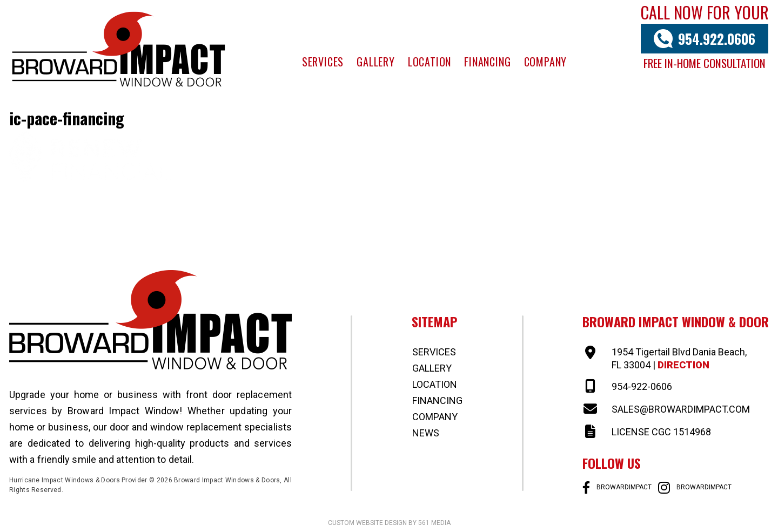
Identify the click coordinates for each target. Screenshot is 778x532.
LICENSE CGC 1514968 (661, 432)
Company (546, 62)
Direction (683, 365)
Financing (487, 62)
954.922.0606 (717, 39)
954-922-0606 (642, 386)
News (426, 433)
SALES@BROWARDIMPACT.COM (681, 409)
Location (430, 62)
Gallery (376, 62)
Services (323, 62)
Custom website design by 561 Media (389, 523)
